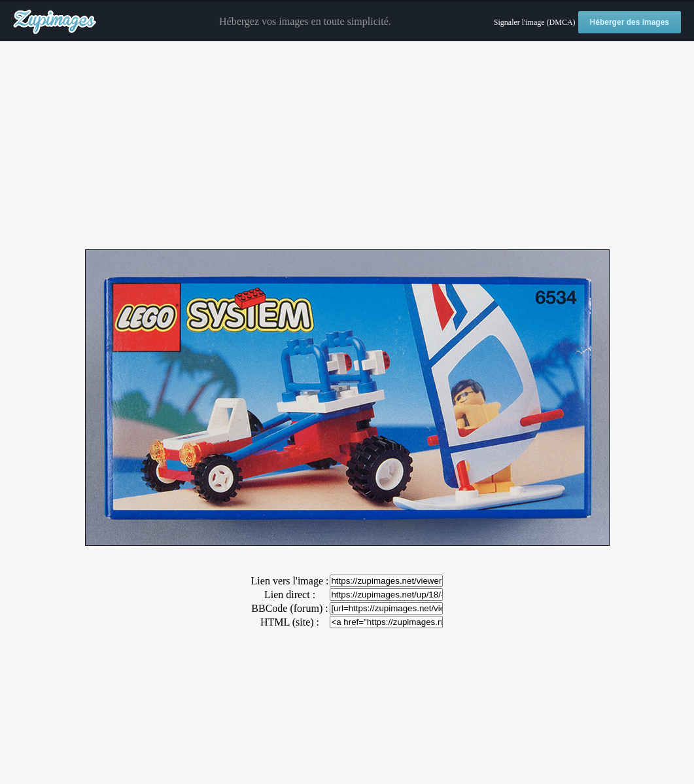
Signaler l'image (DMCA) (535, 22)
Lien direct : (290, 595)
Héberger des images (630, 22)
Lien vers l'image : (290, 581)
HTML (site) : (290, 622)
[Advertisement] (347, 146)
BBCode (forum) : (289, 608)
